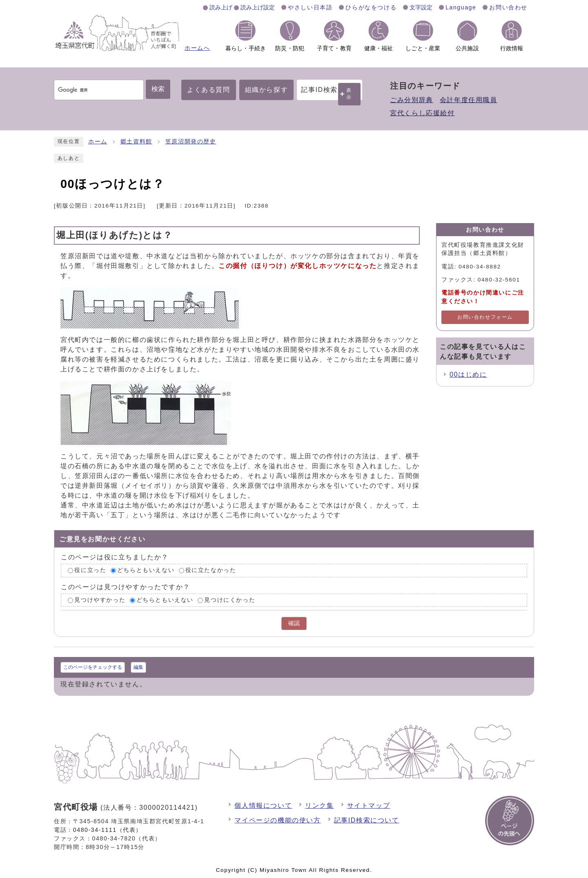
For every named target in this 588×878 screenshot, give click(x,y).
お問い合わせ (508, 7)
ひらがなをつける (371, 7)
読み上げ (221, 7)
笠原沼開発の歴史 (191, 142)
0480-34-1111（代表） (108, 830)
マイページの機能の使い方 (277, 820)
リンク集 (319, 805)
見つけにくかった (230, 600)
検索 (158, 89)
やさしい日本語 (310, 7)
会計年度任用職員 (469, 100)
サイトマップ (369, 805)
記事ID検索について (367, 820)
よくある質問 (209, 90)
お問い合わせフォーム (485, 317)
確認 (294, 623)
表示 (349, 94)
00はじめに (468, 374)
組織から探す (267, 90)
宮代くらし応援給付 (422, 113)
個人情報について (263, 805)
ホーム (98, 142)
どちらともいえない (146, 570)
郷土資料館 (136, 142)
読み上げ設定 (258, 7)
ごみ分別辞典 (412, 100)
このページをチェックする (93, 667)
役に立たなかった (211, 570)
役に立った (90, 570)
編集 (138, 667)
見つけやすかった (100, 600)
